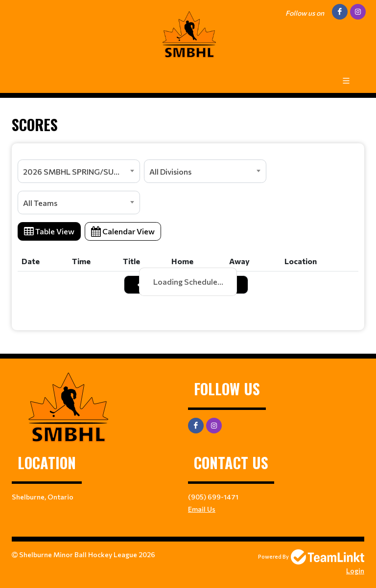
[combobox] (79, 171)
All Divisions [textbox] (170, 171)
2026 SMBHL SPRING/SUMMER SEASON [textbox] (81, 171)
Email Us (202, 509)
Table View (49, 231)
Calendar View (123, 231)
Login (355, 571)
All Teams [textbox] (40, 203)
